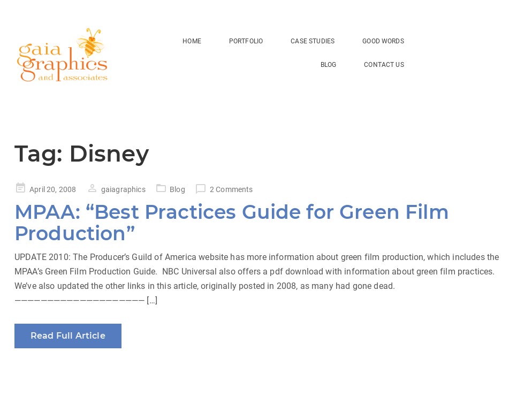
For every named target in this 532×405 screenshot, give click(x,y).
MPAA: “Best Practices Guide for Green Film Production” (232, 223)
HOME (192, 41)
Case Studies (313, 41)
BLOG (329, 65)
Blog (177, 189)
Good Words (383, 41)
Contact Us (384, 65)
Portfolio (246, 41)
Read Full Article (68, 336)
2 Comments (231, 189)
